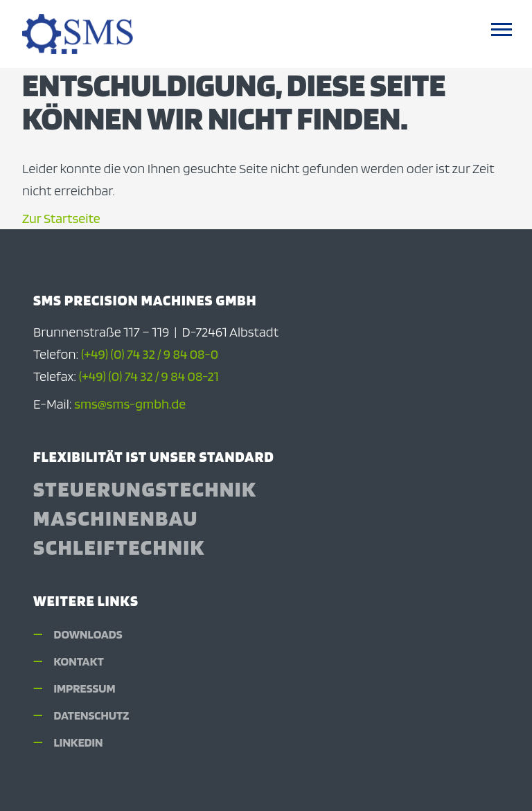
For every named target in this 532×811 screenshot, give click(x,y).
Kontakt (79, 661)
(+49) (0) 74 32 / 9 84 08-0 (150, 354)
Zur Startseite (61, 218)
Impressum (85, 688)
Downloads (88, 634)
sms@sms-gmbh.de (130, 404)
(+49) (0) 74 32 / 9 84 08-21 (149, 376)
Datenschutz (92, 715)
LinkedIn (79, 742)
